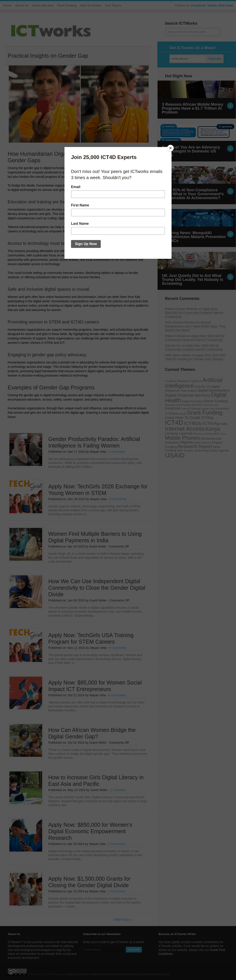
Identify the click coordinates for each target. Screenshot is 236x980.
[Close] (170, 148)
